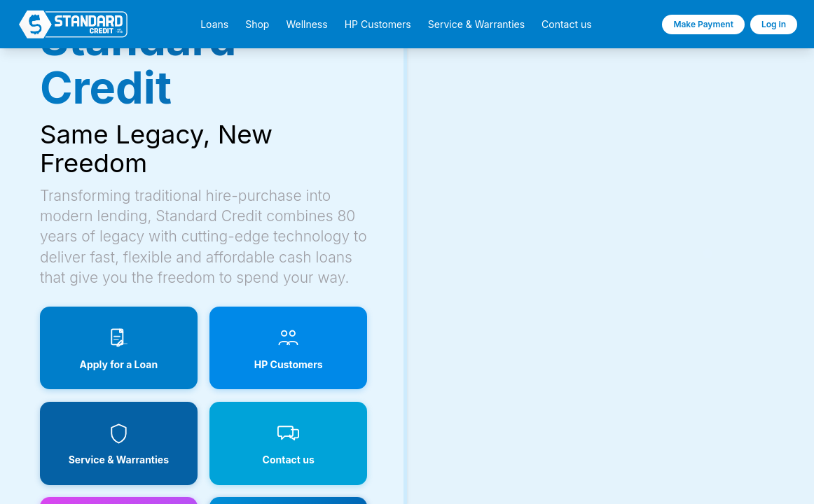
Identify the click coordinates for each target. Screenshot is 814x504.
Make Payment (703, 24)
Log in (774, 24)
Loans (214, 24)
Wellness (306, 24)
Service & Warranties (476, 24)
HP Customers (378, 24)
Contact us (567, 24)
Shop (257, 24)
